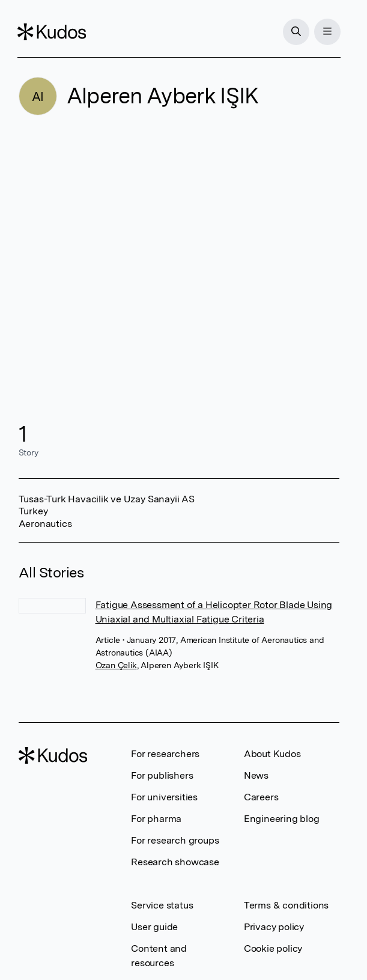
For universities (164, 797)
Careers (261, 797)
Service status (162, 905)
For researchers (165, 754)
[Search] (295, 32)
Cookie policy (273, 948)
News (256, 775)
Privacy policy (274, 927)
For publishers (162, 775)
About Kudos (272, 754)
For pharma (156, 819)
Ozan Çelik (116, 665)
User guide (154, 927)
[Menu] (326, 32)
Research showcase (175, 862)
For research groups (175, 840)
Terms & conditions (286, 905)
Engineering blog (282, 819)
